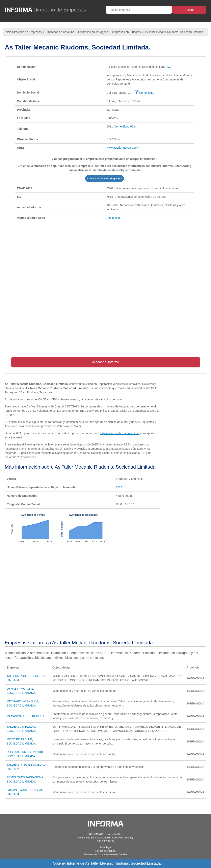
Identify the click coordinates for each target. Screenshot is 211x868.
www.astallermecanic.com (123, 148)
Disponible (113, 218)
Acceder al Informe (105, 362)
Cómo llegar (145, 93)
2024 (119, 487)
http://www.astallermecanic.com (120, 433)
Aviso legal (106, 847)
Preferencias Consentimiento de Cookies (105, 855)
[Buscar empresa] (139, 10)
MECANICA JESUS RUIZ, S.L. (26, 716)
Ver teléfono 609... (126, 126)
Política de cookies (105, 851)
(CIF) (170, 67)
